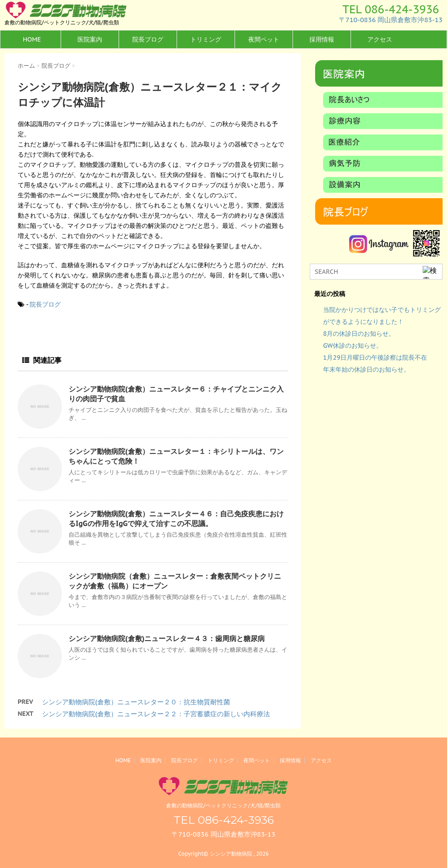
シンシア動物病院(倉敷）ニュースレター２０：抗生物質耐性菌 (136, 702)
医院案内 (90, 39)
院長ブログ (148, 39)
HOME (32, 39)
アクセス (380, 39)
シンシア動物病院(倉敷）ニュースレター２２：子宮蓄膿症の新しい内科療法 (156, 714)
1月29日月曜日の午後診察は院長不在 (375, 357)
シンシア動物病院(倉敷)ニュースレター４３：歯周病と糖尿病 (167, 638)
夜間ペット (264, 39)
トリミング (206, 39)
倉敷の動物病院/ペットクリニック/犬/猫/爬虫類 (223, 805)
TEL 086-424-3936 (391, 9)
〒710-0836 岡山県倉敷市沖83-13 (391, 20)
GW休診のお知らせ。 (353, 346)
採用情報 (322, 39)
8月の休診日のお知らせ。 (359, 334)
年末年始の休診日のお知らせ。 (366, 369)
